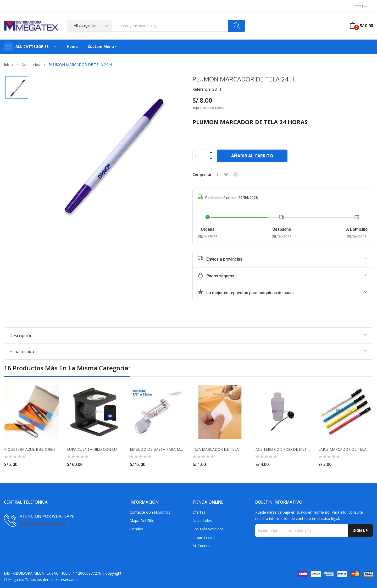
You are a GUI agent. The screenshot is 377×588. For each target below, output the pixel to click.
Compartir (218, 174)
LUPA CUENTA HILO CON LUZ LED (94, 449)
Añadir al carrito (252, 156)
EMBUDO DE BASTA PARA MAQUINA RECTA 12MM (157, 449)
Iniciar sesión (204, 537)
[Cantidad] (200, 156)
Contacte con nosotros (150, 512)
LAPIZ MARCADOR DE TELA (342, 449)
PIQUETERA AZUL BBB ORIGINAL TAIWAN (31, 449)
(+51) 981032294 (43, 524)
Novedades (202, 521)
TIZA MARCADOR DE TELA (216, 449)
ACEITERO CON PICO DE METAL (283, 449)
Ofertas (199, 512)
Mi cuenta (201, 546)
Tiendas (136, 529)
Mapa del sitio (142, 521)
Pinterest (236, 174)
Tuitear (226, 174)
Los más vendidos (208, 529)
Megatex (16, 579)
